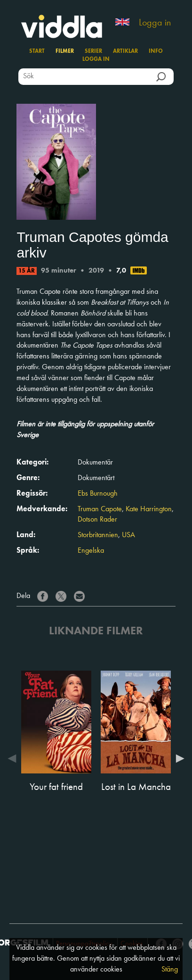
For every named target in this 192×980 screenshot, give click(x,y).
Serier (93, 51)
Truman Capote (100, 509)
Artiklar (125, 51)
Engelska (91, 551)
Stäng (170, 970)
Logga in (155, 23)
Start (37, 51)
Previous (14, 758)
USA (128, 535)
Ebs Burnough (98, 494)
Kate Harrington (149, 509)
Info (156, 51)
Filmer (65, 51)
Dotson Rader (97, 520)
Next (178, 758)
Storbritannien (98, 535)
